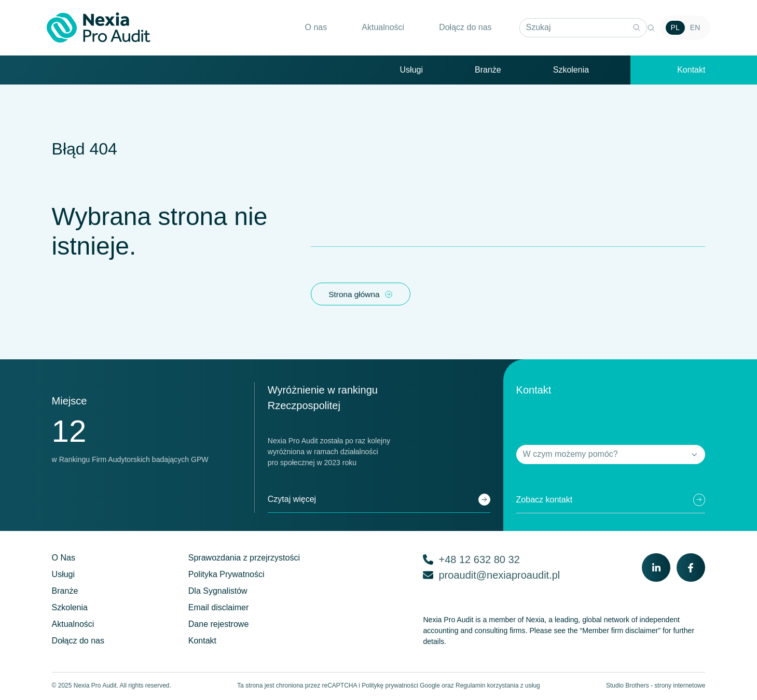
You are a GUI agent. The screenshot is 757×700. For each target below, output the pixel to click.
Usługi (411, 70)
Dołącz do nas (460, 28)
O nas (311, 28)
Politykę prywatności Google (401, 687)
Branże (488, 70)
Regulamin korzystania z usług (498, 687)
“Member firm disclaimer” (621, 632)
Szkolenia (571, 70)
